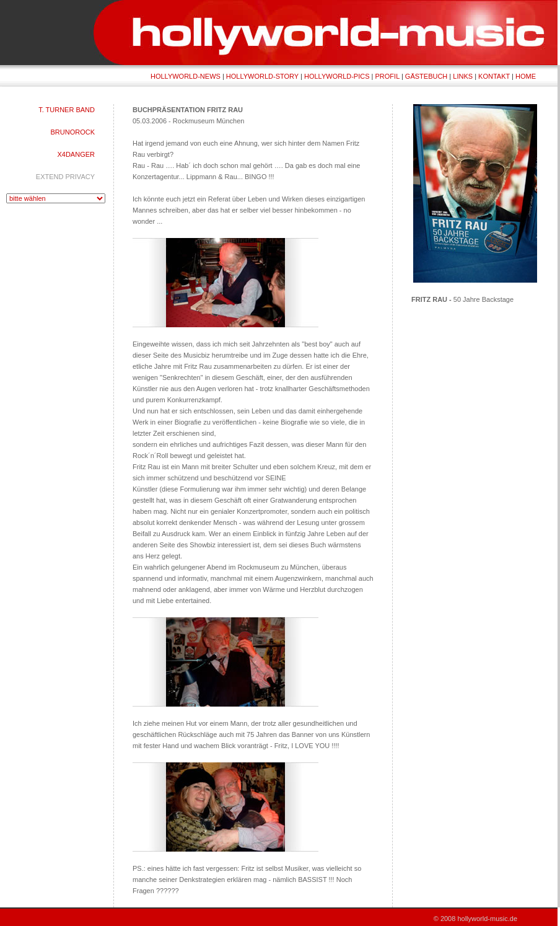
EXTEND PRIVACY (65, 177)
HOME (526, 76)
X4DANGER (76, 154)
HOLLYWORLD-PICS (337, 76)
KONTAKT (494, 76)
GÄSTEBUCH (426, 76)
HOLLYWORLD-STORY (262, 76)
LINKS (463, 76)
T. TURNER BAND (67, 110)
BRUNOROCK (72, 132)
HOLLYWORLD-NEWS (186, 76)
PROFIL (387, 76)
